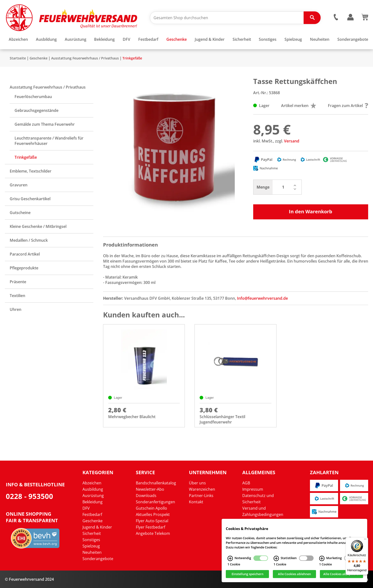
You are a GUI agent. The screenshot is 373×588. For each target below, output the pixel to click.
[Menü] (365, 540)
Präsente (18, 282)
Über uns (197, 483)
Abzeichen (92, 483)
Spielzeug (91, 546)
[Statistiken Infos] (276, 558)
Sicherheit (92, 533)
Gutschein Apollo (151, 508)
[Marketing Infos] (322, 558)
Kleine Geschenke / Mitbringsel (38, 226)
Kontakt (196, 502)
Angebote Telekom (153, 533)
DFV (86, 508)
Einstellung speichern (247, 574)
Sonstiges (91, 540)
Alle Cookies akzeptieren (342, 574)
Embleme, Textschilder (31, 171)
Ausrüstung (93, 496)
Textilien (17, 296)
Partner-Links (201, 496)
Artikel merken (299, 106)
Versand (292, 141)
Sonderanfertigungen (155, 502)
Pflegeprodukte (24, 268)
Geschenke (39, 58)
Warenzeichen (202, 489)
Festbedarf (92, 514)
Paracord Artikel (25, 254)
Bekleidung (93, 502)
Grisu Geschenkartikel (30, 199)
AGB (246, 483)
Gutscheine (20, 213)
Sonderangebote (98, 559)
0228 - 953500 (29, 496)
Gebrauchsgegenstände (36, 110)
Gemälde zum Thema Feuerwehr (45, 124)
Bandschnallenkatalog (156, 483)
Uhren (16, 309)
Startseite (18, 58)
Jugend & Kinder (97, 527)
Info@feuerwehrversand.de (262, 298)
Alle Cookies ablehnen (294, 574)
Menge (263, 187)
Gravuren (19, 185)
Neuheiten (92, 552)
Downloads (146, 496)
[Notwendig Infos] (230, 558)
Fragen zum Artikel (348, 106)
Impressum (253, 489)
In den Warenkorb (311, 211)
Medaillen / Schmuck (29, 240)
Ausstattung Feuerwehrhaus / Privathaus (85, 58)
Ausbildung (93, 489)
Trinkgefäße (132, 58)
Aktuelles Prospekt (153, 514)
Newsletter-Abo (150, 489)
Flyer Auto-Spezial (152, 521)
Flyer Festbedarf (150, 527)
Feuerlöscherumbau (33, 97)
